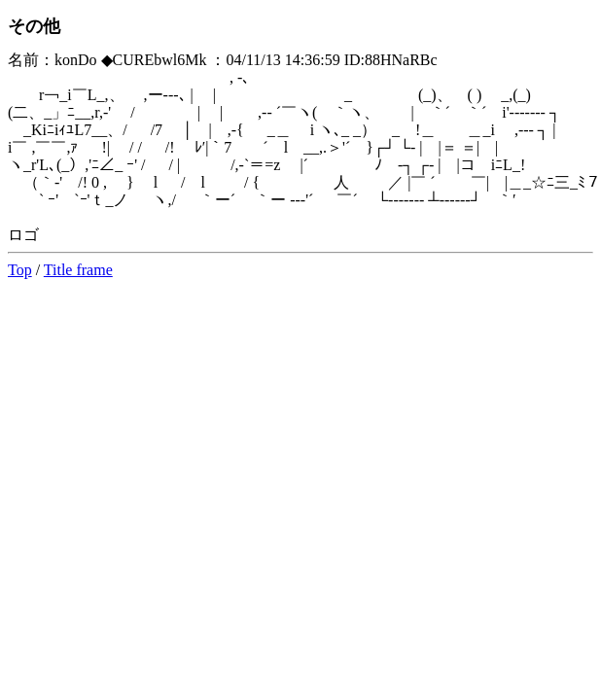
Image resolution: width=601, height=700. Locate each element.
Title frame (78, 270)
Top (20, 270)
